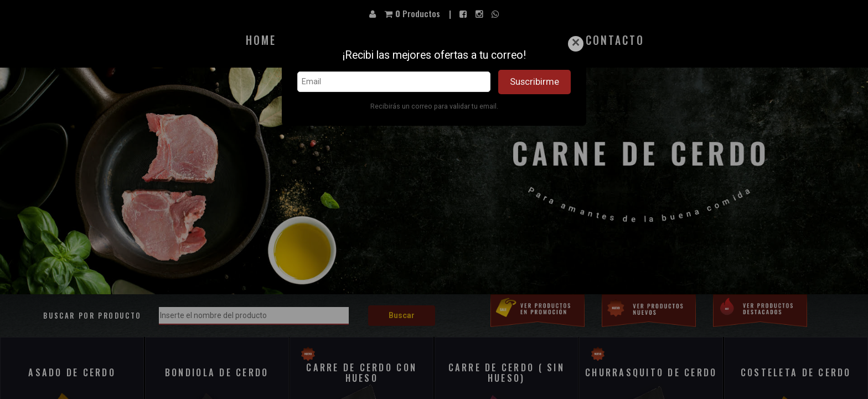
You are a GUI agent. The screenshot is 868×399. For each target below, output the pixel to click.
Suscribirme (534, 81)
